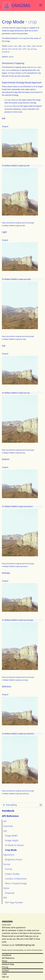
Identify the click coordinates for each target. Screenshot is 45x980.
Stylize (6, 888)
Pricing (5, 967)
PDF (5, 898)
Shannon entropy (29, 103)
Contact (5, 970)
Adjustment (9, 855)
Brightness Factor (14, 859)
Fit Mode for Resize (14, 845)
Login (4, 974)
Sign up (5, 977)
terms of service (33, 950)
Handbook (8, 811)
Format (7, 864)
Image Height (12, 840)
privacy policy (18, 950)
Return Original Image (16, 883)
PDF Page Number (14, 902)
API (5, 821)
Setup (4, 961)
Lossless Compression (16, 879)
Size (5, 831)
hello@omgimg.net (25, 945)
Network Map (8, 964)
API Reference (8, 958)
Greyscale (10, 893)
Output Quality (12, 874)
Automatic (8, 826)
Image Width (11, 836)
